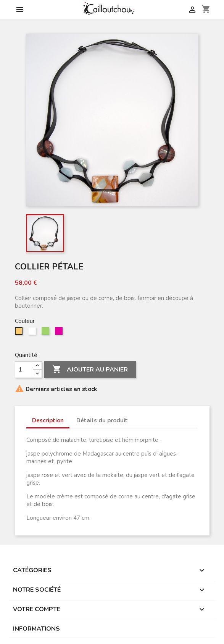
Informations (36, 629)
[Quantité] (24, 370)
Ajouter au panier (90, 370)
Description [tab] (48, 420)
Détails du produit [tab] (102, 420)
